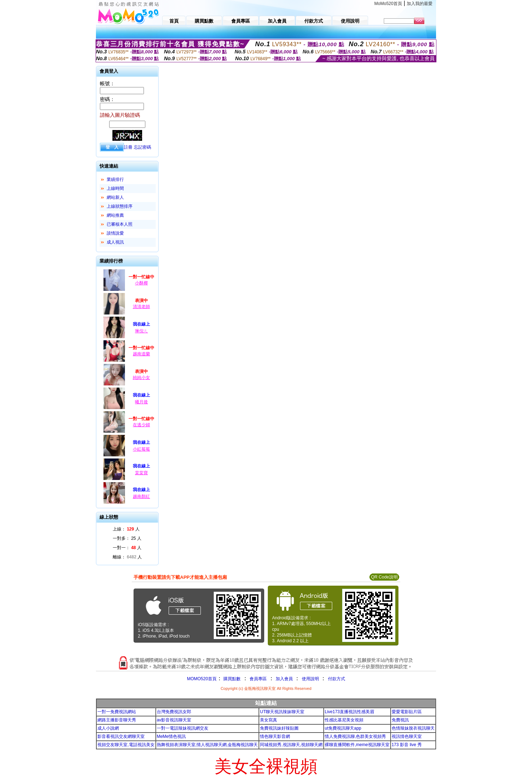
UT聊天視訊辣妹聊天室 (282, 712)
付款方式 (337, 679)
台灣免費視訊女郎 (174, 712)
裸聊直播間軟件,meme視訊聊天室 (357, 745)
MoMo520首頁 (388, 4)
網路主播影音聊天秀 (117, 720)
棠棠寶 (141, 473)
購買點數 (231, 679)
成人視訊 (115, 242)
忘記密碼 (142, 147)
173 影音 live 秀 (407, 745)
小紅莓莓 (141, 449)
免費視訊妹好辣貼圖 (279, 728)
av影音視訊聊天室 (174, 720)
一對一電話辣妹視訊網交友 (183, 728)
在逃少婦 (141, 425)
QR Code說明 (384, 577)
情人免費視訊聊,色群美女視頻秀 (355, 736)
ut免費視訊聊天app (343, 728)
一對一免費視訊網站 (117, 712)
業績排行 (115, 179)
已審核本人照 (120, 224)
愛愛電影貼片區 (407, 712)
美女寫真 (269, 720)
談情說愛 (115, 233)
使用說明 (310, 679)
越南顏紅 (141, 496)
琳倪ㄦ (141, 331)
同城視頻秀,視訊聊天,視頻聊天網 (291, 745)
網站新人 (115, 197)
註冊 (128, 147)
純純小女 (141, 378)
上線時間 (115, 188)
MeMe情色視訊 (171, 736)
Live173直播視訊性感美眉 (349, 712)
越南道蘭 (141, 354)
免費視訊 (400, 720)
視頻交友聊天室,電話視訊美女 (126, 745)
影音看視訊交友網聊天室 (121, 736)
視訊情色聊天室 (407, 736)
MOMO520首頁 (202, 679)
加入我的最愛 (420, 4)
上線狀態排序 (120, 206)
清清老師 (141, 307)
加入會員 (284, 679)
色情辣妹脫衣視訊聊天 (413, 728)
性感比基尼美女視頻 (344, 720)
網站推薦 (115, 215)
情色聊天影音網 (275, 736)
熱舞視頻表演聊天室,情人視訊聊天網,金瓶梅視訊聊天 (207, 745)
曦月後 (141, 402)
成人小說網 (108, 728)
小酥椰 (141, 283)
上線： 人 (126, 529)
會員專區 (258, 679)
